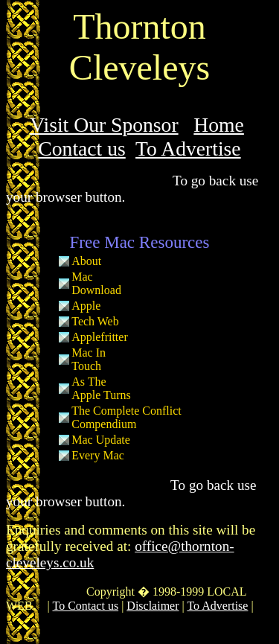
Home (219, 125)
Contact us (81, 149)
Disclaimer (153, 606)
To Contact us (85, 606)
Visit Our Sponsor (104, 125)
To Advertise (188, 149)
